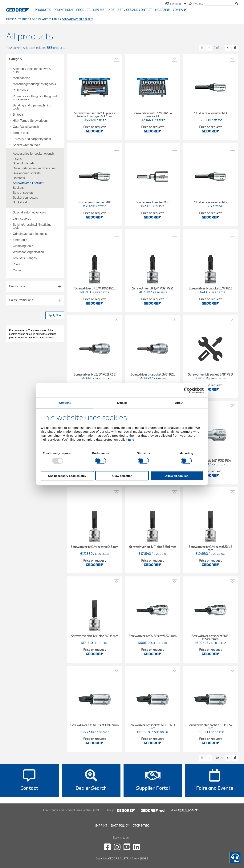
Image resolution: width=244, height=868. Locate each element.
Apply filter (55, 315)
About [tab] (179, 403)
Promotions (63, 10)
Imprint (101, 826)
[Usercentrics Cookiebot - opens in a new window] (187, 390)
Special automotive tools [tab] (29, 213)
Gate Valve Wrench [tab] (26, 127)
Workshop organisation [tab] (28, 252)
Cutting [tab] (18, 270)
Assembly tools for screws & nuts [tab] (32, 70)
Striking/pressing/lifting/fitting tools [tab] (32, 226)
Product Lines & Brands (95, 10)
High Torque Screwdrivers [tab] (30, 121)
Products (43, 10)
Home (10, 19)
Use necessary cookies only (67, 476)
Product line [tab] (17, 286)
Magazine (163, 10)
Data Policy (120, 826)
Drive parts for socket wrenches (34, 168)
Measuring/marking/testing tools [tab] (34, 84)
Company (180, 10)
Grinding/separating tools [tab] (30, 234)
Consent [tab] (65, 403)
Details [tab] (122, 403)
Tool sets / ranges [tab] (25, 258)
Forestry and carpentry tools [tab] (32, 139)
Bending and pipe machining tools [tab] (32, 107)
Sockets (18, 188)
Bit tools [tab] (18, 115)
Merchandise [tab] (22, 78)
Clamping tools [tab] (23, 246)
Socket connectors (25, 198)
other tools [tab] (20, 240)
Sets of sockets (23, 193)
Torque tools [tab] (21, 133)
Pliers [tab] (17, 264)
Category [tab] (16, 59)
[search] (220, 4)
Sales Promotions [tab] (21, 300)
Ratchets (19, 178)
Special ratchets (24, 163)
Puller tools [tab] (20, 90)
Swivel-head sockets (27, 173)
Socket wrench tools (46, 19)
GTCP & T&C (141, 826)
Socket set (20, 202)
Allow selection (122, 476)
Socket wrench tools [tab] (26, 145)
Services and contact (135, 10)
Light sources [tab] (22, 219)
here (131, 439)
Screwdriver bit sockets (28, 183)
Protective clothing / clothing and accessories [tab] (35, 98)
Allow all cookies (177, 476)
